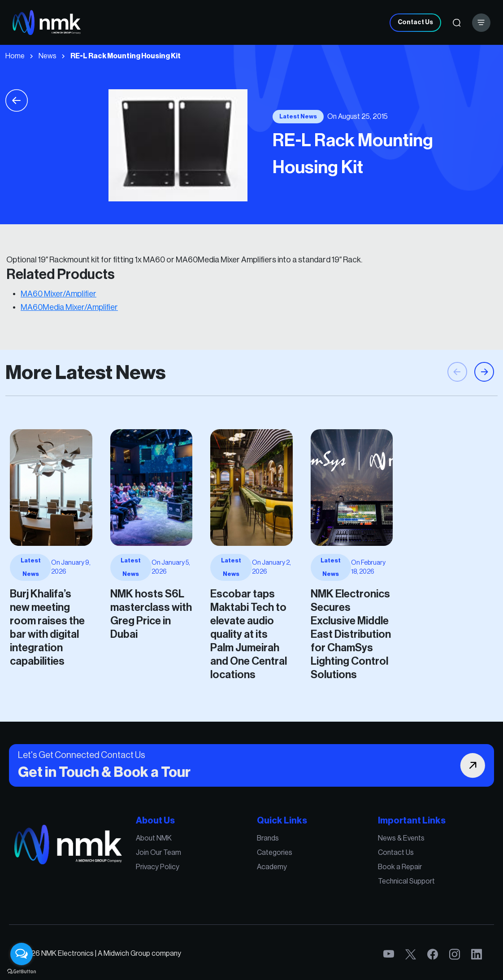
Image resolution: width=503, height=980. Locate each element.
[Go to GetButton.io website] (22, 971)
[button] (484, 402)
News (48, 56)
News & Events (360, 851)
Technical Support (364, 882)
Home (15, 56)
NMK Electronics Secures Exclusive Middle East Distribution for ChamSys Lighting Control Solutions (324, 613)
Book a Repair (359, 871)
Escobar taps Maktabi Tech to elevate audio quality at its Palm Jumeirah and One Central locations (249, 613)
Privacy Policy (183, 871)
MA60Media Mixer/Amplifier (69, 307)
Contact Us (415, 22)
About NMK (180, 851)
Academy (267, 871)
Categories (268, 861)
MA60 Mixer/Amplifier (59, 294)
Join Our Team (184, 861)
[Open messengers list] (22, 954)
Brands (264, 851)
